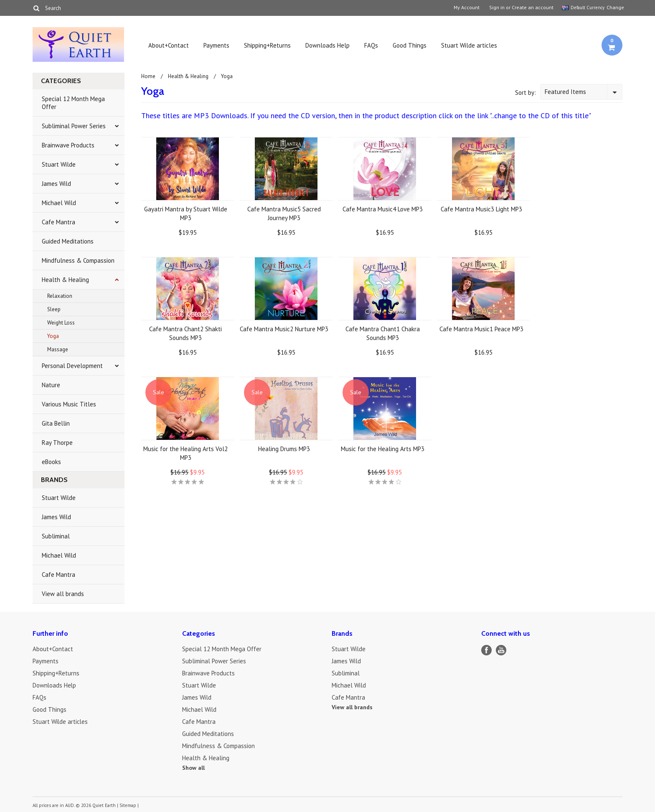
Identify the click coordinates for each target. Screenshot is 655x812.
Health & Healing (65, 280)
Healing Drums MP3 (284, 449)
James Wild (56, 184)
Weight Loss (61, 323)
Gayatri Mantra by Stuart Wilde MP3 (186, 213)
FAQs (371, 45)
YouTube (501, 650)
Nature (51, 385)
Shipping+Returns (267, 45)
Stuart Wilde (59, 164)
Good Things (410, 45)
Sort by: (526, 93)
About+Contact (169, 45)
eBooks (51, 462)
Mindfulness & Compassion (78, 260)
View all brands (63, 594)
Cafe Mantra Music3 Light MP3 (481, 209)
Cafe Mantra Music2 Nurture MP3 (284, 329)
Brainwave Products (68, 145)
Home (148, 76)
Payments (216, 45)
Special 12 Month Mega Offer (73, 103)
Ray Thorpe (57, 443)
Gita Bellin (56, 423)
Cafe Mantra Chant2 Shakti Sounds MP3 (185, 333)
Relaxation (60, 296)
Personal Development (72, 366)
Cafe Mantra (58, 222)
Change (614, 7)
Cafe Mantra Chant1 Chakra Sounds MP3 (383, 333)
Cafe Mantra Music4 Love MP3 (383, 209)
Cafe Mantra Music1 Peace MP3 (481, 329)
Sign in (497, 8)
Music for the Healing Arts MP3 (383, 449)
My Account (467, 8)
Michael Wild (59, 203)
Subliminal (56, 536)
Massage (58, 349)
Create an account (533, 8)
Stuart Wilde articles (469, 45)
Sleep (54, 309)
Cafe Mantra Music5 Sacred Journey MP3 (284, 213)
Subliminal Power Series (74, 126)
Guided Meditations (68, 241)
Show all (193, 768)
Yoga (53, 336)
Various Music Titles (69, 404)
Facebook (486, 650)
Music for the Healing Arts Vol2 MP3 (185, 453)
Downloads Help (327, 45)
